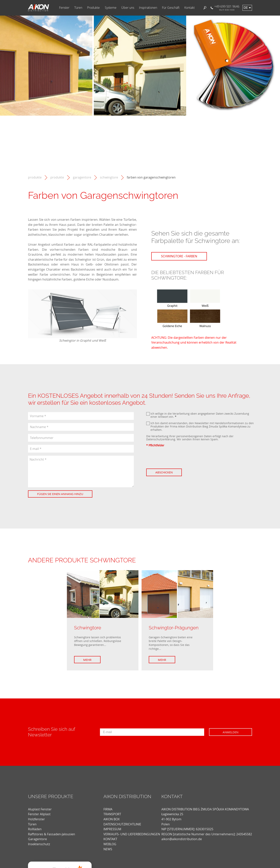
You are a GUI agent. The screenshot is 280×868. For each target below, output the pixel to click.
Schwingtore (109, 177)
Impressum (112, 829)
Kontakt (189, 8)
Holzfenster (36, 819)
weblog (110, 844)
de (246, 8)
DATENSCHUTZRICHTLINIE (122, 824)
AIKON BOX (112, 819)
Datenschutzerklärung (161, 439)
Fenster (64, 8)
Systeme (111, 8)
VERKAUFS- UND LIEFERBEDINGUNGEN (132, 834)
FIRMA (108, 809)
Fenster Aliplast (39, 814)
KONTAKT (110, 839)
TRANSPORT (112, 814)
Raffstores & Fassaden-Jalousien (52, 834)
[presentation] (176, 458)
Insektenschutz (39, 844)
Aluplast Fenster (40, 809)
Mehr (87, 660)
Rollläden (35, 829)
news (108, 849)
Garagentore (82, 177)
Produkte (93, 8)
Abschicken (164, 472)
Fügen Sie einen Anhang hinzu (60, 494)
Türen (78, 8)
